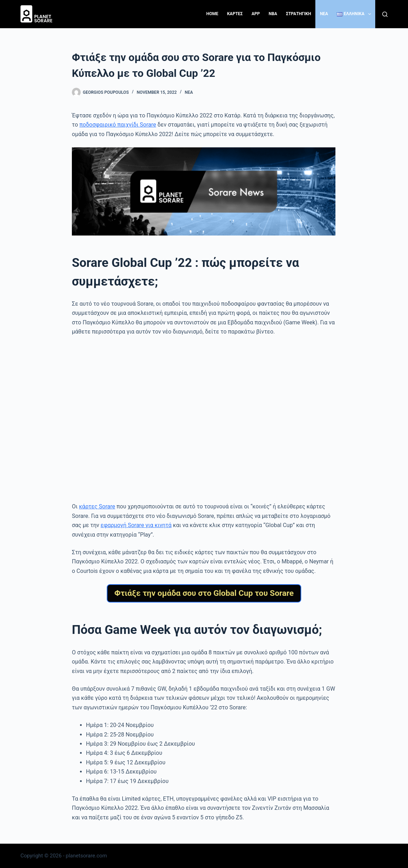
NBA (273, 14)
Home (212, 14)
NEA (324, 14)
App (256, 14)
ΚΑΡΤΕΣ (235, 14)
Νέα (189, 92)
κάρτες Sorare (97, 506)
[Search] (385, 14)
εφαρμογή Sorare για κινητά (136, 525)
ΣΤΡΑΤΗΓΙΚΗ (299, 14)
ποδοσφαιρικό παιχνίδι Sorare (118, 125)
